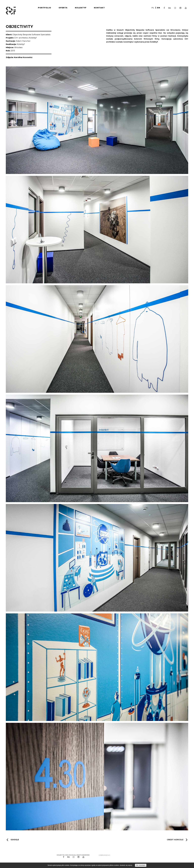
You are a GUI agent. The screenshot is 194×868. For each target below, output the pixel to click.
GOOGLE (13, 840)
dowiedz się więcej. (126, 865)
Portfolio (45, 8)
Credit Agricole (177, 840)
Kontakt (99, 8)
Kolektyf (81, 8)
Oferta (63, 8)
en (159, 8)
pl (153, 8)
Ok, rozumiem (141, 865)
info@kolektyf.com (104, 855)
